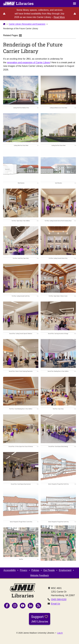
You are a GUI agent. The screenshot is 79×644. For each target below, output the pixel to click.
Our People (49, 570)
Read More (59, 17)
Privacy (23, 570)
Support (40, 619)
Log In (60, 633)
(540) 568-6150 (59, 599)
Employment (65, 570)
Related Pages (12, 35)
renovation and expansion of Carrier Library (29, 62)
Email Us (56, 604)
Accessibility (10, 570)
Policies (35, 570)
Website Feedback (39, 575)
